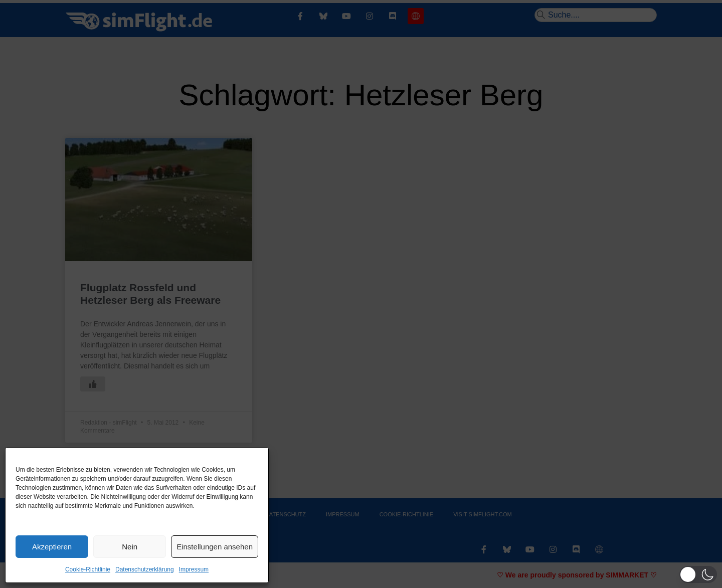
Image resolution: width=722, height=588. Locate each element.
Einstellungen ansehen (215, 547)
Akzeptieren (52, 547)
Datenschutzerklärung (145, 569)
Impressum (194, 569)
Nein (130, 547)
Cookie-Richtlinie (88, 569)
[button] (698, 574)
